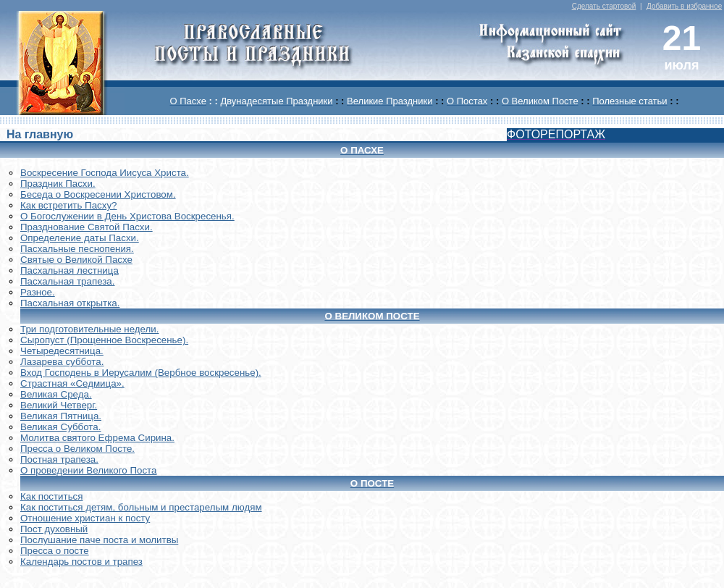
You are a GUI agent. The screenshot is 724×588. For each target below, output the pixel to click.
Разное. (38, 292)
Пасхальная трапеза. (68, 281)
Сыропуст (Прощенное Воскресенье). (104, 340)
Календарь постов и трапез (81, 562)
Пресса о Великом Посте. (77, 449)
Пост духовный (54, 529)
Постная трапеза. (59, 459)
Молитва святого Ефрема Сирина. (97, 438)
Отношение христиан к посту (85, 518)
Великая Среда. (56, 394)
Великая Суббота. (60, 427)
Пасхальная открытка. (70, 303)
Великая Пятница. (61, 416)
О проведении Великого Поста (89, 470)
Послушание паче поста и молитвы (99, 540)
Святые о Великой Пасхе (76, 260)
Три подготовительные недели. (90, 329)
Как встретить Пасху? (69, 205)
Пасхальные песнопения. (77, 249)
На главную (40, 134)
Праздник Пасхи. (58, 184)
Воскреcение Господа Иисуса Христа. (105, 173)
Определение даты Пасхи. (80, 238)
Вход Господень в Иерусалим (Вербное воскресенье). (141, 373)
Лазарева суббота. (62, 362)
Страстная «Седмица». (72, 383)
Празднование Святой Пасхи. (87, 227)
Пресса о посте (55, 551)
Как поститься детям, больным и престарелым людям (141, 507)
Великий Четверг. (59, 405)
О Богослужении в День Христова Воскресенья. (127, 216)
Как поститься (51, 496)
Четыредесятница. (62, 351)
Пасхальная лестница (70, 270)
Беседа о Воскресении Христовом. (98, 194)
